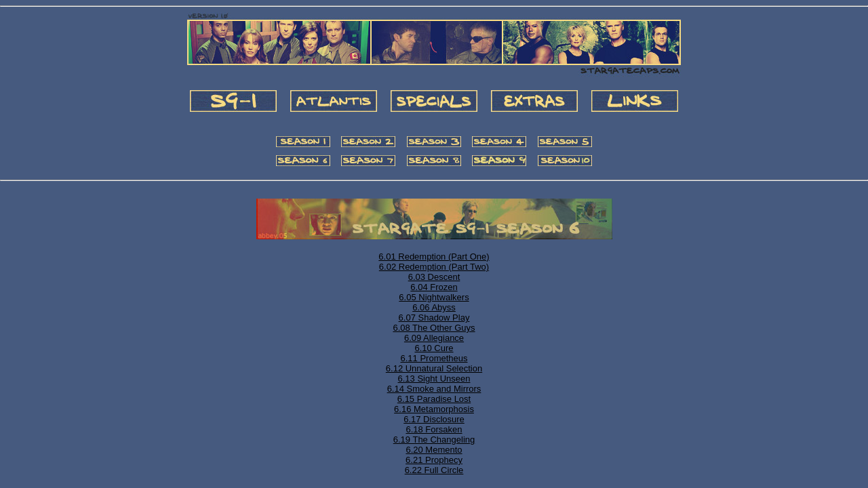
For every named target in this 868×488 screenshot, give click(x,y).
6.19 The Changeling (434, 440)
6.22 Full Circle (434, 470)
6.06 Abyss (434, 307)
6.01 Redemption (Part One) (434, 257)
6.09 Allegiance (434, 338)
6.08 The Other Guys (434, 328)
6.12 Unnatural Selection (434, 368)
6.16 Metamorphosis (434, 409)
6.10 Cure (434, 348)
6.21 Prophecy (434, 460)
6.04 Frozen (434, 287)
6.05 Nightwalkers (434, 297)
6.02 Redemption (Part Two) (434, 267)
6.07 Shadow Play (434, 318)
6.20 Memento (434, 450)
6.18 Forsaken (434, 429)
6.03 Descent (434, 277)
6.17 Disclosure (434, 419)
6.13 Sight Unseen (434, 379)
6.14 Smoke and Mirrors (434, 389)
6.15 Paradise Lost (434, 399)
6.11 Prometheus (434, 358)
